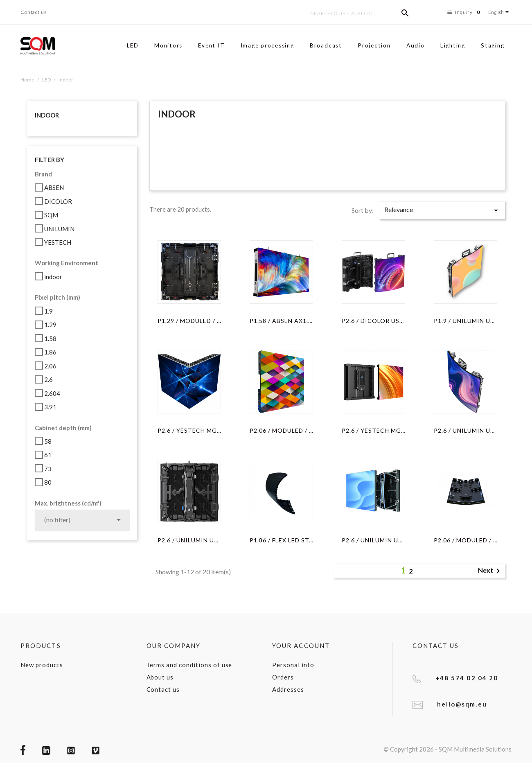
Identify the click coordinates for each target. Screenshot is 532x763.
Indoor (47, 115)
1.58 (50, 339)
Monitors (168, 45)
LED (133, 45)
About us (160, 677)
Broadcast (326, 45)
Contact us (34, 12)
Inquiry (465, 12)
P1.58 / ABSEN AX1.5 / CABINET (281, 321)
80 (48, 482)
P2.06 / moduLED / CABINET (281, 430)
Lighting (453, 45)
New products (42, 665)
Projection (374, 45)
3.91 (50, 407)
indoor (53, 277)
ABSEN (54, 187)
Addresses (288, 689)
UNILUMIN (59, 229)
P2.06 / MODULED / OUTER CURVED (465, 540)
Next (490, 571)
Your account (301, 646)
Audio (416, 45)
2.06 (50, 366)
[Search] (354, 14)
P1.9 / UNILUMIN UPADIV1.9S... (465, 321)
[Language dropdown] (500, 12)
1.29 (50, 325)
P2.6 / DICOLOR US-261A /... (373, 321)
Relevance (443, 210)
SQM (51, 215)
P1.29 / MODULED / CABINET (189, 321)
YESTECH (58, 242)
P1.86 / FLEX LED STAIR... (281, 540)
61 (48, 455)
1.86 (50, 352)
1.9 (48, 311)
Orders (283, 677)
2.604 (52, 393)
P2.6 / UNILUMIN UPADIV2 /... (373, 540)
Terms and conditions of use (189, 665)
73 (48, 469)
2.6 (48, 379)
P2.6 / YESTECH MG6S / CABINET (373, 430)
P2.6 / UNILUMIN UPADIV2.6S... (465, 430)
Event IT (211, 45)
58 (48, 441)
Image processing (267, 45)
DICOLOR (58, 201)
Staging (493, 45)
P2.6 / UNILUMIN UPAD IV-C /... (189, 540)
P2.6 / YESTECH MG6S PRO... (189, 430)
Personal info (293, 665)
